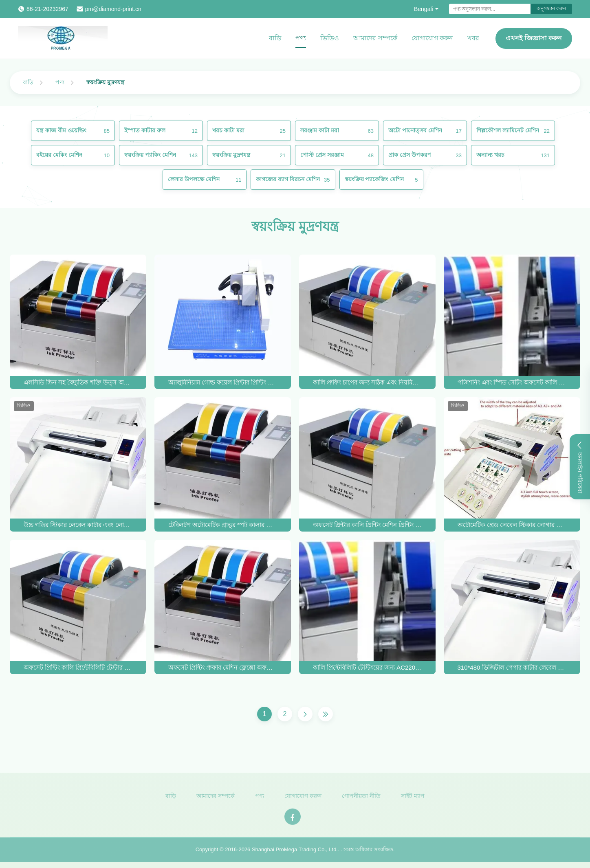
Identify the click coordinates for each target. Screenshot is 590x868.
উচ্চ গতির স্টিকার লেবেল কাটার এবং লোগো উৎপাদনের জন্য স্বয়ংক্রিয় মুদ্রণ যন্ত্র (78, 525)
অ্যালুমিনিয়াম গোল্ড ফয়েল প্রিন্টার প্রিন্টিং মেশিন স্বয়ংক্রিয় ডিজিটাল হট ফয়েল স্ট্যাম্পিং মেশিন (223, 382)
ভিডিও (330, 38)
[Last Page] (326, 714)
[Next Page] (305, 714)
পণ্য (301, 38)
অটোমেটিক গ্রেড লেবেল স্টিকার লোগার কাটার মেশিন (512, 525)
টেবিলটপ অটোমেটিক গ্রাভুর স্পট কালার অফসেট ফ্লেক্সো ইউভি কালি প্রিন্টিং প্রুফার (223, 525)
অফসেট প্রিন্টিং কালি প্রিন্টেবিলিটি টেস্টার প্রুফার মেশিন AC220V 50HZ (78, 667)
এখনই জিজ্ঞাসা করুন (534, 38)
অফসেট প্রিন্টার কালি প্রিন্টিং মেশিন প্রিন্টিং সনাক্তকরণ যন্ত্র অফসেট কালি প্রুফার (368, 525)
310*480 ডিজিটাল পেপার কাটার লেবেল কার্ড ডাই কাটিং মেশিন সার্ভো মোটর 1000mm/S (512, 667)
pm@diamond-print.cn (113, 9)
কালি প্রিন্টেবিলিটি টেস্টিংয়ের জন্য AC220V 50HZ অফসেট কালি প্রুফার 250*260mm (368, 667)
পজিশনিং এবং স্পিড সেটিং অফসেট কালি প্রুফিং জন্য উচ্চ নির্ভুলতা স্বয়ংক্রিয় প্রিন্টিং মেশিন (512, 382)
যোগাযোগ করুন (432, 38)
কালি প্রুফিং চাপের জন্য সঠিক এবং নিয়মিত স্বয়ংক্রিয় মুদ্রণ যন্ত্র (368, 382)
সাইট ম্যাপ (413, 798)
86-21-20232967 (47, 9)
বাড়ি (275, 38)
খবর (473, 38)
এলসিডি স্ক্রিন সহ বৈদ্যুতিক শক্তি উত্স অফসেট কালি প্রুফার (78, 382)
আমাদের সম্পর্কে (375, 38)
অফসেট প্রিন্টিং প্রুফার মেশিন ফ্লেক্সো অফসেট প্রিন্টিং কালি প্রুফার (223, 667)
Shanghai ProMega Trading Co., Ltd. (295, 852)
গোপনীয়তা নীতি (361, 798)
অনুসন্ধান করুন (551, 9)
